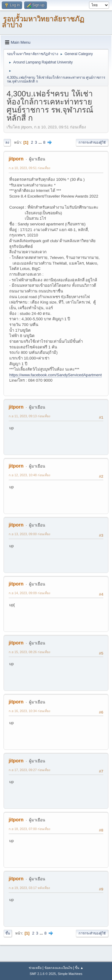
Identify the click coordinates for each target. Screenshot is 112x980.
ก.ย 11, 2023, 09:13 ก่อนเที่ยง (29, 416)
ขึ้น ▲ (79, 968)
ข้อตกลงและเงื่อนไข (58, 968)
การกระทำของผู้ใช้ (92, 142)
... (41, 142)
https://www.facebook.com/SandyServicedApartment (56, 375)
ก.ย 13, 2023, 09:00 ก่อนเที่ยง (29, 534)
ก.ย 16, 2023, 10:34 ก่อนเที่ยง (29, 711)
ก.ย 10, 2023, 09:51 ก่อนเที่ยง (29, 168)
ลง (7, 142)
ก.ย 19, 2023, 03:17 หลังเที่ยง (29, 888)
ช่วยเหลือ (35, 968)
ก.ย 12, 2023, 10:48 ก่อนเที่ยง (29, 475)
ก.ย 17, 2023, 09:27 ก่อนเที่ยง (29, 770)
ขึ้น (8, 933)
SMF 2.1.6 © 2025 (43, 974)
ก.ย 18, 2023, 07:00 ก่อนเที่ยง (29, 829)
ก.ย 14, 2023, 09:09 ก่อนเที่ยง (29, 593)
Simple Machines (70, 974)
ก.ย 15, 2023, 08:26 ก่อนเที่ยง (29, 652)
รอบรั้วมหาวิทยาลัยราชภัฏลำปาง (43, 22)
